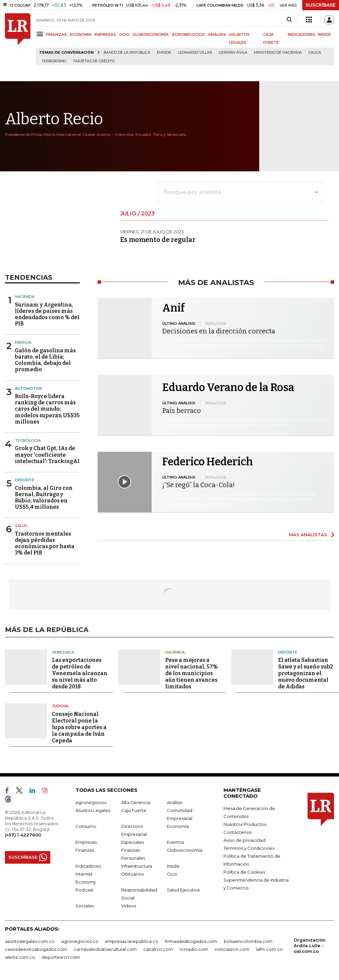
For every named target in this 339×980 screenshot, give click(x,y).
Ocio (172, 874)
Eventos (175, 842)
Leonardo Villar (195, 53)
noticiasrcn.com (232, 949)
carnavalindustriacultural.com (105, 949)
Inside (173, 866)
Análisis (174, 802)
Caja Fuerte (134, 810)
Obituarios (132, 874)
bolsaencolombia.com (248, 941)
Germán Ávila (233, 53)
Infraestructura (137, 866)
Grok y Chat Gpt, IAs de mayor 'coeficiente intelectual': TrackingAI (47, 455)
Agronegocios (91, 802)
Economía (178, 826)
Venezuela (63, 652)
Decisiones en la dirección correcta (219, 331)
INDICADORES (301, 34)
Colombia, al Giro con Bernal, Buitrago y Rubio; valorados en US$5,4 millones (44, 498)
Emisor (164, 53)
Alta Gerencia (136, 802)
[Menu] (41, 34)
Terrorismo (54, 61)
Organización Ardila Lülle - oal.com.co (310, 946)
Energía (23, 342)
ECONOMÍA (81, 34)
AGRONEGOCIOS (188, 34)
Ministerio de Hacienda (278, 53)
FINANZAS (56, 34)
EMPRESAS (105, 34)
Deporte (24, 480)
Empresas (86, 842)
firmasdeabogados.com (191, 941)
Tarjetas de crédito (94, 61)
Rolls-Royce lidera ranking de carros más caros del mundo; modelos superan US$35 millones (47, 409)
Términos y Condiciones (249, 848)
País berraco (182, 411)
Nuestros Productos (245, 824)
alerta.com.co (20, 957)
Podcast (84, 890)
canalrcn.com (158, 949)
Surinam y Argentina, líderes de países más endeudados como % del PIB (47, 314)
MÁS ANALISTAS (308, 535)
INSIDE (325, 34)
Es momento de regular (158, 240)
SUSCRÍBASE (321, 5)
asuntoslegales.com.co (30, 941)
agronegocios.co (80, 941)
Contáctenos (238, 832)
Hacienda (25, 297)
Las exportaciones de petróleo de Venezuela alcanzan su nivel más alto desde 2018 (80, 673)
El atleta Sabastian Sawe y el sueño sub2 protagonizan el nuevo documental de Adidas (306, 673)
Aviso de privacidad (244, 840)
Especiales (133, 842)
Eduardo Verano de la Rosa (228, 387)
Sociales (85, 906)
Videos (129, 906)
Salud (21, 526)
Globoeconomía (185, 850)
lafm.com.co (269, 949)
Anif (173, 308)
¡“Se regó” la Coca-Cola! (198, 485)
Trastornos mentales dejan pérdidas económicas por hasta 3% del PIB (45, 543)
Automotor (28, 388)
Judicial (60, 706)
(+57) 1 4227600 (23, 835)
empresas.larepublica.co (132, 941)
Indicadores (88, 866)
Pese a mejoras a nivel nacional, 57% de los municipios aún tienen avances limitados (192, 673)
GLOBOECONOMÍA (151, 34)
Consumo (86, 826)
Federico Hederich (208, 462)
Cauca (315, 53)
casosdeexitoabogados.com (36, 949)
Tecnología (28, 440)
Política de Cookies (244, 872)
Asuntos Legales (93, 810)
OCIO (124, 34)
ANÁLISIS (217, 34)
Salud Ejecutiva (183, 890)
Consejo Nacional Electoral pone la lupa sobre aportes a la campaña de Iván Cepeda (79, 727)
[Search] (289, 20)
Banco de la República (127, 53)
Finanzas (85, 850)
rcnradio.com (194, 949)
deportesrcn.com (61, 957)
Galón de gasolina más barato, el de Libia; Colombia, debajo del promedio (45, 360)
